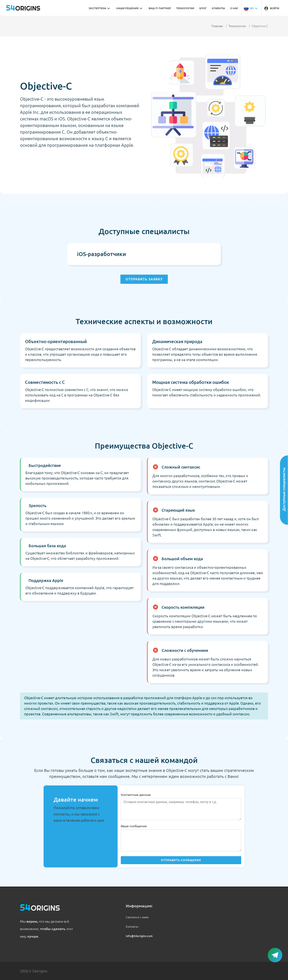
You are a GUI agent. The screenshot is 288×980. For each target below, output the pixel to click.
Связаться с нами (137, 917)
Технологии (237, 26)
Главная (217, 26)
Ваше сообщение (134, 826)
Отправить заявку (144, 279)
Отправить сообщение (181, 860)
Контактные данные (136, 795)
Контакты (132, 927)
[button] (251, 8)
